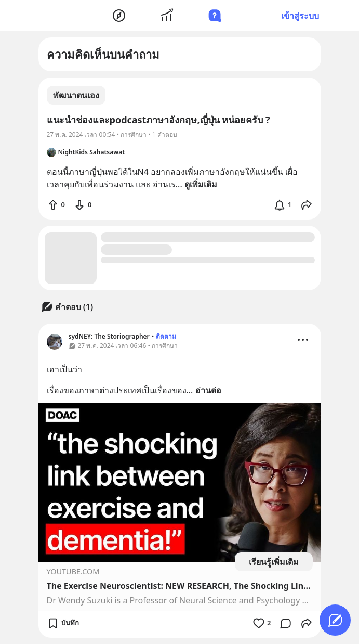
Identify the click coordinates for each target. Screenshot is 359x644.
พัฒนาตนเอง (76, 95)
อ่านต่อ (208, 390)
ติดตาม (166, 336)
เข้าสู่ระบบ (300, 16)
